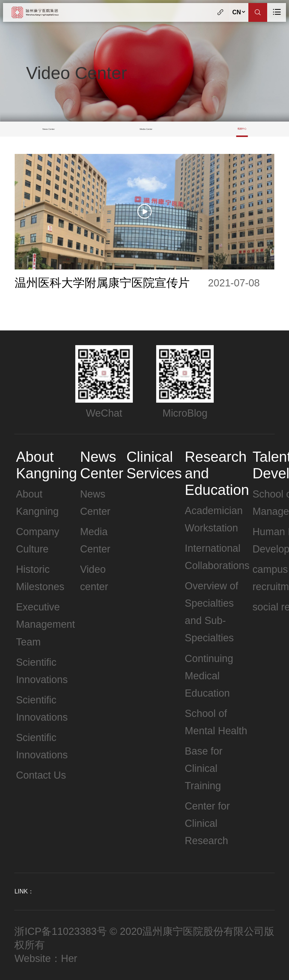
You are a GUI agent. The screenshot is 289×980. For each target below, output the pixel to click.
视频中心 (242, 129)
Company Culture (37, 540)
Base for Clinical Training (204, 768)
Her (69, 959)
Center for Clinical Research (207, 823)
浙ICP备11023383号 (60, 931)
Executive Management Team (45, 624)
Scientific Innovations (42, 671)
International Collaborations (217, 557)
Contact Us (41, 775)
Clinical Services (154, 465)
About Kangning (46, 465)
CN (239, 12)
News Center (49, 129)
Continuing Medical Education (209, 676)
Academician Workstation (214, 519)
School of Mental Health (216, 722)
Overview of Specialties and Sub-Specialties (211, 612)
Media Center (146, 129)
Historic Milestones (40, 578)
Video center (94, 578)
